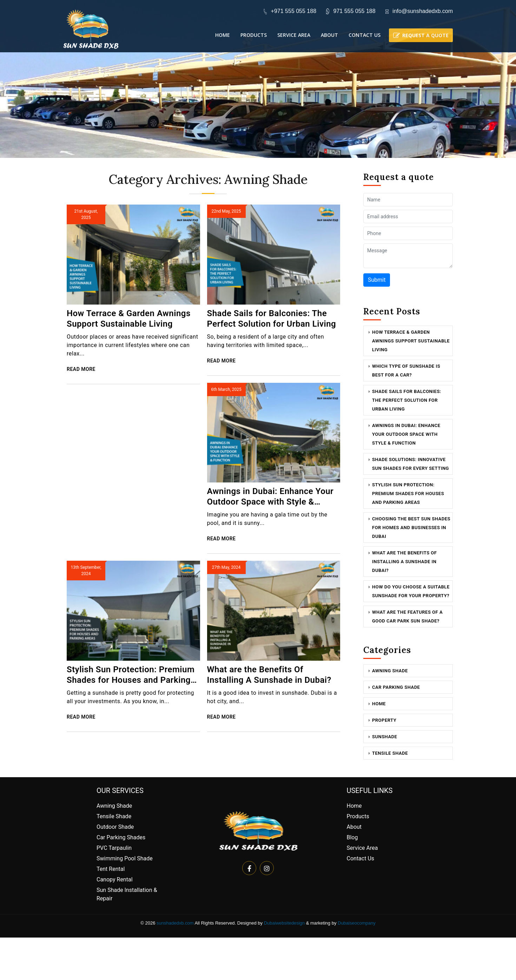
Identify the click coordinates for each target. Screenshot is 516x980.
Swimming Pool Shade (125, 858)
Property (384, 720)
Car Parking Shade (396, 687)
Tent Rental (111, 869)
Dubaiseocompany (357, 923)
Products (254, 35)
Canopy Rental (115, 879)
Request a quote (425, 35)
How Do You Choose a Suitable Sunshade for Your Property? (411, 591)
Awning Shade (390, 671)
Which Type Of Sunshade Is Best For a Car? (406, 371)
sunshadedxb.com (175, 923)
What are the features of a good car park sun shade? (407, 616)
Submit (377, 280)
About (329, 35)
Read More (81, 369)
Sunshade (385, 737)
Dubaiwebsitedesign (284, 923)
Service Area (294, 35)
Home (223, 35)
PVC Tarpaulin (114, 848)
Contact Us (365, 35)
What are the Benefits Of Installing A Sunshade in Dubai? (269, 675)
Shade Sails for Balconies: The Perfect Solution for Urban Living (272, 319)
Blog (352, 837)
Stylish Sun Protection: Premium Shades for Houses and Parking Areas (131, 675)
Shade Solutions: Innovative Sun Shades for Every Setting (411, 464)
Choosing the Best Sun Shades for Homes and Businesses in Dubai (411, 528)
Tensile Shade (390, 753)
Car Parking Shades (121, 837)
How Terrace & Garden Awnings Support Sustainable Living (129, 319)
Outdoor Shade (115, 827)
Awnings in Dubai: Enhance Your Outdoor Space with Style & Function (270, 497)
